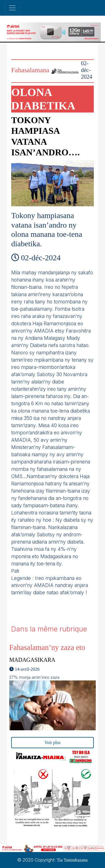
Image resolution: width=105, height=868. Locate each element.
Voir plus (53, 742)
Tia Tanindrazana (72, 860)
